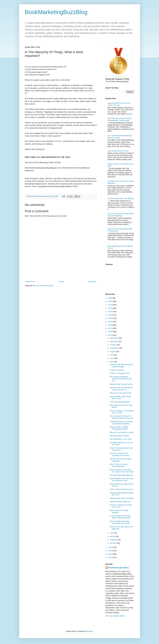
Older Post (92, 282)
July (112, 355)
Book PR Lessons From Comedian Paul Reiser (119, 454)
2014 (110, 547)
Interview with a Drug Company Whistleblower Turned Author (120, 119)
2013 (110, 551)
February (114, 540)
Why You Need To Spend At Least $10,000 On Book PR (121, 417)
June (112, 358)
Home (61, 282)
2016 (110, 332)
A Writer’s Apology (117, 370)
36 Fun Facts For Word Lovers (121, 489)
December (114, 338)
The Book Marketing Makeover (121, 475)
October (113, 345)
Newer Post (30, 282)
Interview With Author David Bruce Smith (120, 398)
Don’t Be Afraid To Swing (119, 436)
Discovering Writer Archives (118, 151)
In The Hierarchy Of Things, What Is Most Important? (120, 517)
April (112, 533)
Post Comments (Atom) (44, 286)
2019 (110, 322)
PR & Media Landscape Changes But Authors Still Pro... (121, 379)
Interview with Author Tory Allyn (122, 498)
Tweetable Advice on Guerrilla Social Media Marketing (121, 423)
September (115, 348)
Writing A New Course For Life (121, 384)
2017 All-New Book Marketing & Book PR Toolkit (120, 137)
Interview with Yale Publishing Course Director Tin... (121, 389)
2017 (110, 328)
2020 (110, 318)
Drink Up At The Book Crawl (120, 393)
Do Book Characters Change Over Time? (121, 506)
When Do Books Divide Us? (120, 502)
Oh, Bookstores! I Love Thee (121, 439)
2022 (110, 312)
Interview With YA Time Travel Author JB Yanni (119, 104)
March (113, 536)
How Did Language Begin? (120, 402)
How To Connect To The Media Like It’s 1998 (121, 412)
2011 (110, 557)
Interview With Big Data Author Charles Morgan (121, 366)
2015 (110, 335)
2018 (110, 325)
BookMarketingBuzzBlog (56, 12)
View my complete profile (115, 616)
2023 (110, 308)
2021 (110, 315)
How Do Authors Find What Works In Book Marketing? (121, 215)
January (113, 543)
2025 (110, 301)
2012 (110, 554)
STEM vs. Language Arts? (120, 373)
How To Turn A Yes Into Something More (118, 465)
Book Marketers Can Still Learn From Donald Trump (122, 480)
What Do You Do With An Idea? (122, 433)
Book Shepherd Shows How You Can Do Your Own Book (122, 471)
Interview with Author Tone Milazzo (121, 199)
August (113, 352)
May (112, 362)
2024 (110, 305)
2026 (110, 298)
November (114, 342)
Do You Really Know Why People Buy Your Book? (120, 522)
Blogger (90, 631)
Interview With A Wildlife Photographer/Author (119, 428)
